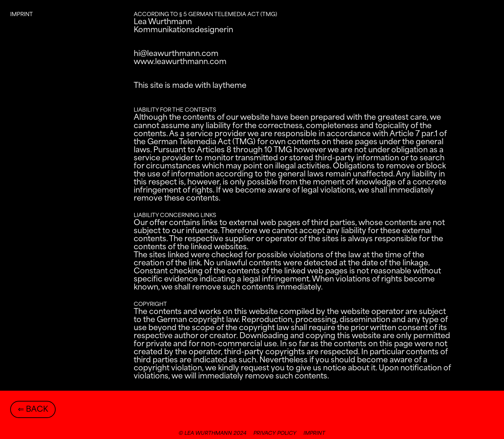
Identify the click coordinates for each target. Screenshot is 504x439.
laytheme (229, 86)
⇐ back (33, 410)
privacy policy (275, 433)
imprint (314, 433)
